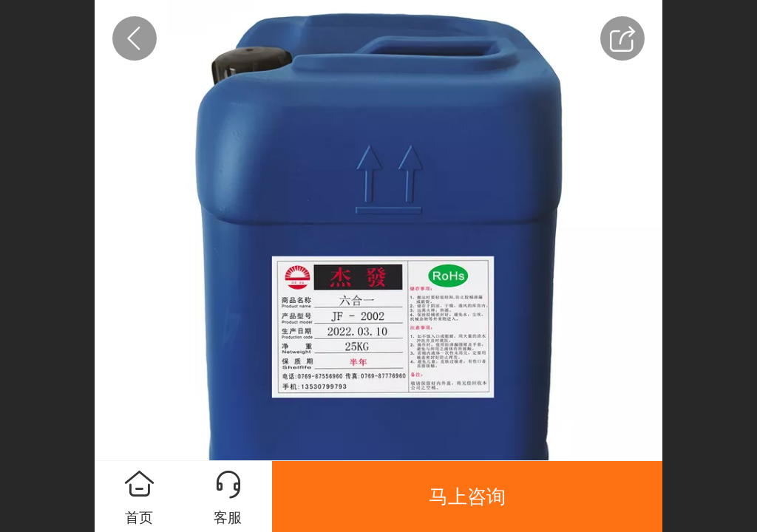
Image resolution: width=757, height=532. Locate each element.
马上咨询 (467, 497)
